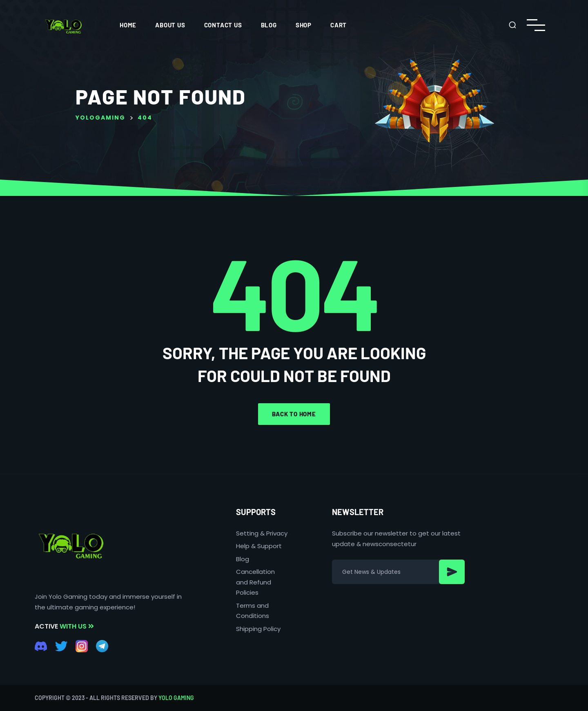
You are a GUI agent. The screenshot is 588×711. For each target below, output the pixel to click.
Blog (269, 25)
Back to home (294, 414)
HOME (128, 25)
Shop (304, 25)
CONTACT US (223, 25)
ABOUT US (170, 25)
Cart (339, 25)
